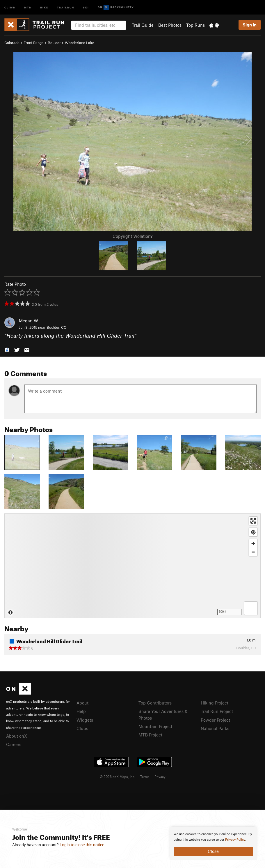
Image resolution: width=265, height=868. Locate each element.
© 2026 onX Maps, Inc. (118, 777)
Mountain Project (155, 726)
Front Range (34, 43)
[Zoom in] (253, 543)
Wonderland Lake (80, 43)
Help (81, 711)
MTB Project (150, 735)
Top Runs (195, 25)
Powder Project (215, 720)
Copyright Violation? (132, 236)
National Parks (215, 728)
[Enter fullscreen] (253, 521)
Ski (86, 7)
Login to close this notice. (82, 845)
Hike (44, 7)
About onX (17, 736)
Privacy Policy (235, 840)
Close (213, 851)
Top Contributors (155, 703)
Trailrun (66, 7)
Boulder (54, 43)
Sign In (250, 25)
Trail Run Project (217, 711)
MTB (28, 7)
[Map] (132, 566)
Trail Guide (143, 25)
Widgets (85, 720)
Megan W (29, 321)
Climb (10, 7)
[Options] (251, 608)
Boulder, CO (57, 327)
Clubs (82, 728)
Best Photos (170, 25)
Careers (14, 744)
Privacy (160, 777)
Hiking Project (215, 703)
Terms (145, 777)
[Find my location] (253, 532)
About (82, 703)
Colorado (12, 43)
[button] (7, 349)
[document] (213, 844)
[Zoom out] (253, 552)
